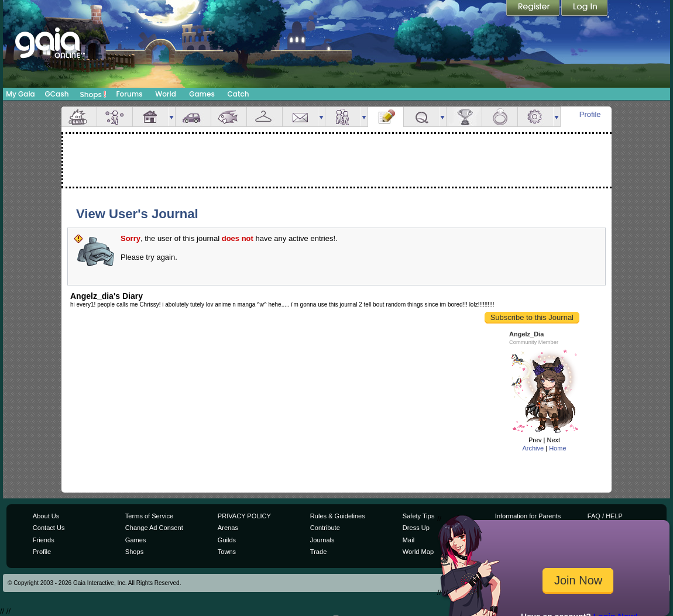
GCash (57, 94)
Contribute (325, 528)
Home (557, 448)
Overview (79, 117)
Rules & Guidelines (338, 516)
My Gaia (20, 94)
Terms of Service (149, 516)
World (166, 94)
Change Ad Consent (154, 528)
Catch (238, 94)
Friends (343, 117)
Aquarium (229, 117)
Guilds (227, 540)
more (171, 117)
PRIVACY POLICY (244, 516)
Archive (533, 448)
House (150, 117)
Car (193, 117)
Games (202, 94)
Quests (421, 117)
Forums (129, 94)
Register (534, 9)
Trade (318, 552)
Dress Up (416, 528)
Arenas (228, 528)
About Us (46, 516)
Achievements (464, 117)
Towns (227, 552)
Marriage (500, 117)
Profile (590, 114)
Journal (386, 117)
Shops (93, 94)
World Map (418, 552)
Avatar (115, 117)
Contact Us (49, 528)
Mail (300, 117)
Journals (322, 540)
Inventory (265, 117)
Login (585, 9)
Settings (535, 117)
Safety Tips (419, 516)
